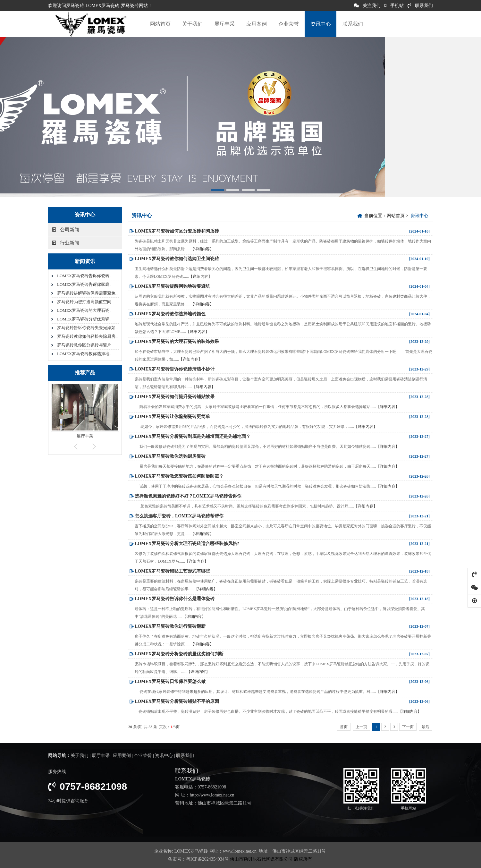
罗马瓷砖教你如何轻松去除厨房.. (87, 336)
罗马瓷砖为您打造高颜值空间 (84, 302)
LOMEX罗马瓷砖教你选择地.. (84, 354)
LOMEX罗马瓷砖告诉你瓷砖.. (84, 276)
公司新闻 (66, 230)
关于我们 (192, 24)
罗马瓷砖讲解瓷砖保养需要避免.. (87, 293)
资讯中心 (321, 24)
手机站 (394, 6)
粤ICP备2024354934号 (207, 859)
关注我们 (367, 6)
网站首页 (160, 24)
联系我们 (420, 6)
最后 (426, 727)
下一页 (408, 727)
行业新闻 (66, 243)
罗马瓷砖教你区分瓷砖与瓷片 (84, 345)
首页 (344, 727)
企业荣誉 (289, 24)
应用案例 (257, 24)
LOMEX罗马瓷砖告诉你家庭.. (84, 284)
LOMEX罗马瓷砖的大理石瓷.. (84, 310)
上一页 (361, 727)
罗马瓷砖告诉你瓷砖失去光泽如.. (87, 328)
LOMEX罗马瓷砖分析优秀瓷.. (84, 319)
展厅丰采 (224, 24)
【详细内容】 (202, 249)
